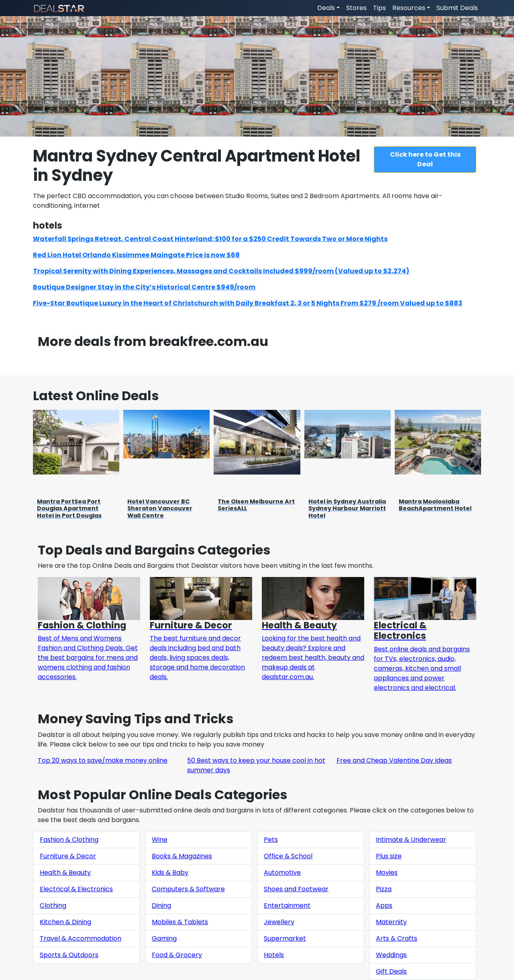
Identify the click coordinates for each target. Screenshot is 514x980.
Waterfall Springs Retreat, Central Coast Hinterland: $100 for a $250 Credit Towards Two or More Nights (210, 239)
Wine (160, 840)
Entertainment (287, 905)
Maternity (391, 922)
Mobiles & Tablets (180, 922)
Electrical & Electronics (76, 889)
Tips (379, 8)
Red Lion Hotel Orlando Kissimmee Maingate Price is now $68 (136, 255)
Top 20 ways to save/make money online (103, 760)
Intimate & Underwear (411, 840)
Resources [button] (409, 8)
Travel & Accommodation (81, 938)
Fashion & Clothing (69, 840)
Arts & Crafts (397, 938)
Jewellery (279, 922)
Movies (387, 873)
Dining (161, 905)
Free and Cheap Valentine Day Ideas (394, 760)
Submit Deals (457, 8)
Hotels (274, 955)
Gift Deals (391, 971)
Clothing (53, 905)
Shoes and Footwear (296, 889)
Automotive (282, 873)
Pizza (384, 889)
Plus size (389, 856)
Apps (384, 905)
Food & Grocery (177, 955)
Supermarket (285, 938)
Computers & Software (188, 889)
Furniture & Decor (68, 856)
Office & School (288, 856)
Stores (356, 8)
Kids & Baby (170, 873)
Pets (271, 840)
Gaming (164, 938)
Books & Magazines (182, 856)
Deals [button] (326, 8)
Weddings (391, 955)
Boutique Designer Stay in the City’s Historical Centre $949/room (144, 287)
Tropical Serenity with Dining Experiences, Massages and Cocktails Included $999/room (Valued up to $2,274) (221, 271)
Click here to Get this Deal (425, 159)
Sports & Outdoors (69, 955)
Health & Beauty (65, 873)
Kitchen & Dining (65, 922)
